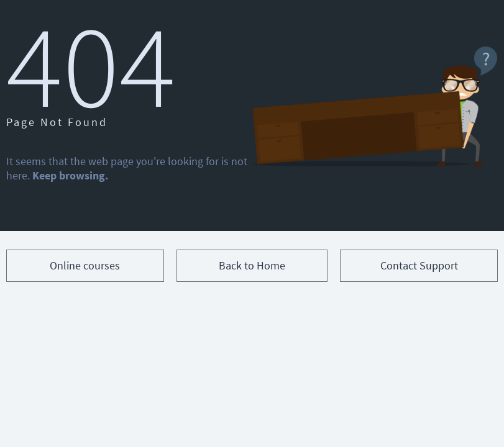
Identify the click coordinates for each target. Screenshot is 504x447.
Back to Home (252, 265)
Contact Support (419, 265)
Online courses (85, 265)
